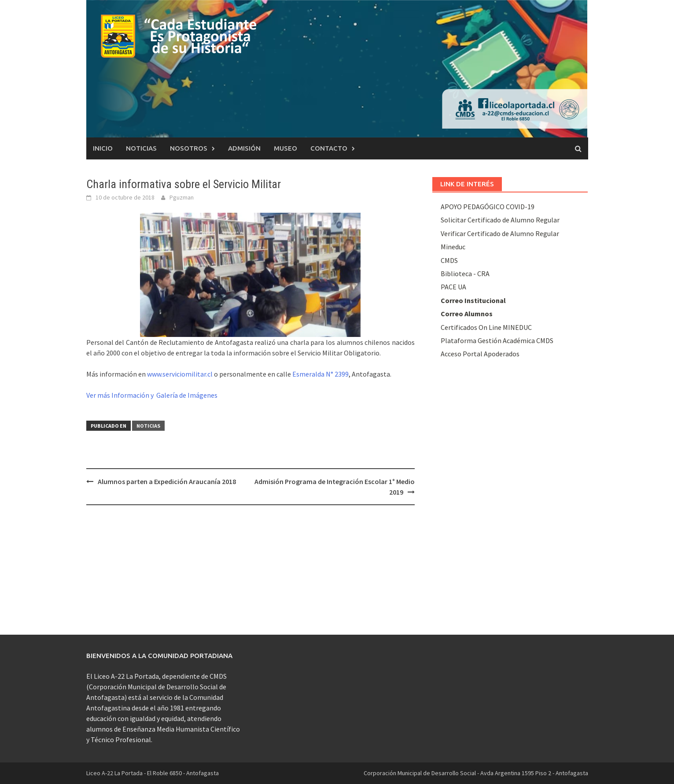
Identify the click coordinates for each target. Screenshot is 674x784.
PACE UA (453, 287)
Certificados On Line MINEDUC (486, 327)
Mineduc (453, 247)
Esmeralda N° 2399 (320, 374)
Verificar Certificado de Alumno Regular (500, 233)
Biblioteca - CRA (465, 274)
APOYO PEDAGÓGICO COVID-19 (488, 207)
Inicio (103, 148)
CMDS (449, 260)
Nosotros (189, 148)
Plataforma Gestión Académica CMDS (497, 340)
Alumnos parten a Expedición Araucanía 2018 (167, 481)
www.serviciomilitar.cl (180, 374)
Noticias (141, 148)
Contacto (329, 148)
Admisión (244, 148)
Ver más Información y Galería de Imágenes (152, 395)
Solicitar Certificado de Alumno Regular (500, 220)
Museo (285, 148)
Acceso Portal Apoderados (480, 354)
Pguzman (182, 197)
